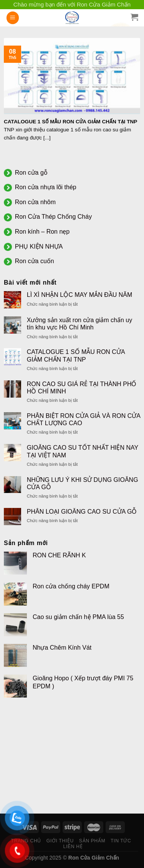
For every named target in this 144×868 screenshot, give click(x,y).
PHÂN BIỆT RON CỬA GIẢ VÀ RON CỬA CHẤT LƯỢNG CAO (84, 419)
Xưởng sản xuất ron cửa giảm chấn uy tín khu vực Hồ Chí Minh (79, 324)
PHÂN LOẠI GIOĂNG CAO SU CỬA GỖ (82, 512)
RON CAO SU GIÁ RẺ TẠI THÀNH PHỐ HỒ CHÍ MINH (82, 388)
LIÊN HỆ (73, 847)
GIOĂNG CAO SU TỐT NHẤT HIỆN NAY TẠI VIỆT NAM (83, 451)
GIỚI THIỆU (60, 841)
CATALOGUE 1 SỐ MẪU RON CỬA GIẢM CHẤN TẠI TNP (76, 355)
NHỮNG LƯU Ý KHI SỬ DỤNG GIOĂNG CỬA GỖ (83, 483)
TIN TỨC (121, 841)
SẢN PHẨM (92, 841)
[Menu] (13, 18)
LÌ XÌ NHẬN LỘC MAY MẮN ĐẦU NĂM (79, 295)
